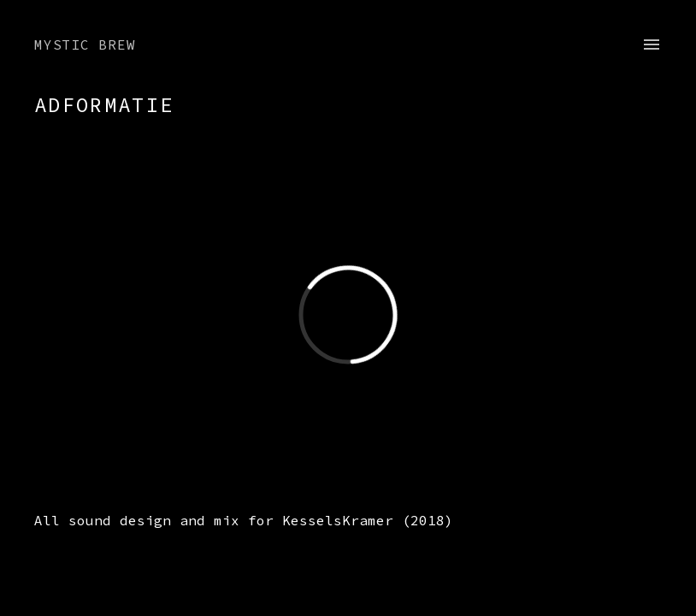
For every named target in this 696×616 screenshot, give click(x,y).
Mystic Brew (85, 44)
